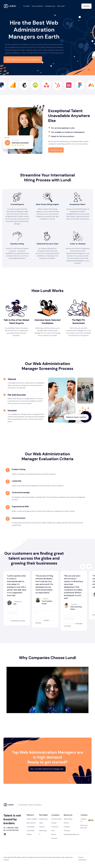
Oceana (54, 838)
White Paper (68, 819)
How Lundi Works (37, 6)
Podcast (67, 827)
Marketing (43, 831)
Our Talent (27, 6)
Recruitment (31, 823)
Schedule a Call (56, 150)
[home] (12, 6)
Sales (41, 823)
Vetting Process (50, 6)
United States (56, 819)
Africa (54, 834)
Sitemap (67, 831)
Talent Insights (32, 819)
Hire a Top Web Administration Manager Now (23, 60)
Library (66, 823)
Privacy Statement (82, 859)
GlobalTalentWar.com (72, 834)
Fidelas (29, 834)
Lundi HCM (30, 831)
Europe (54, 823)
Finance (42, 827)
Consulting (31, 827)
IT (40, 834)
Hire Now (86, 6)
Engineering (43, 819)
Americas (55, 827)
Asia (53, 831)
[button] (83, 567)
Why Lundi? (61, 6)
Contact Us (84, 820)
